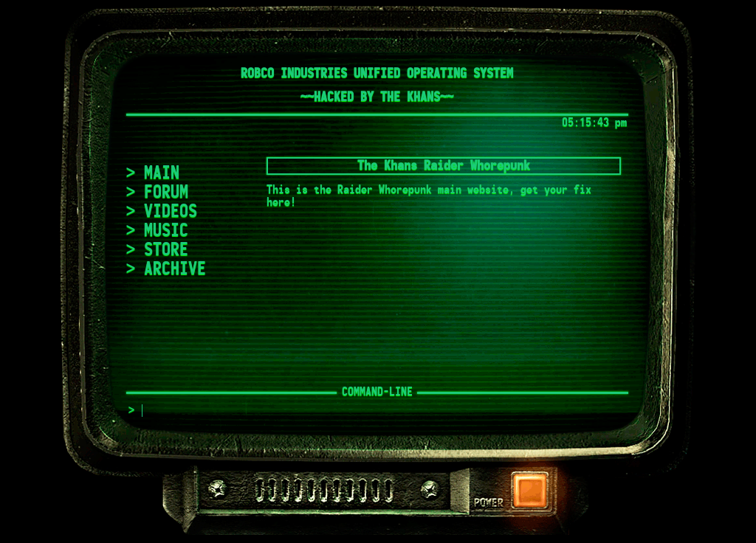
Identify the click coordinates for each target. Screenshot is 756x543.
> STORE (157, 250)
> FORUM (157, 193)
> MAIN (153, 173)
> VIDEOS (162, 212)
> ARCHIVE (166, 269)
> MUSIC (157, 231)
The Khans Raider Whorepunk (444, 166)
